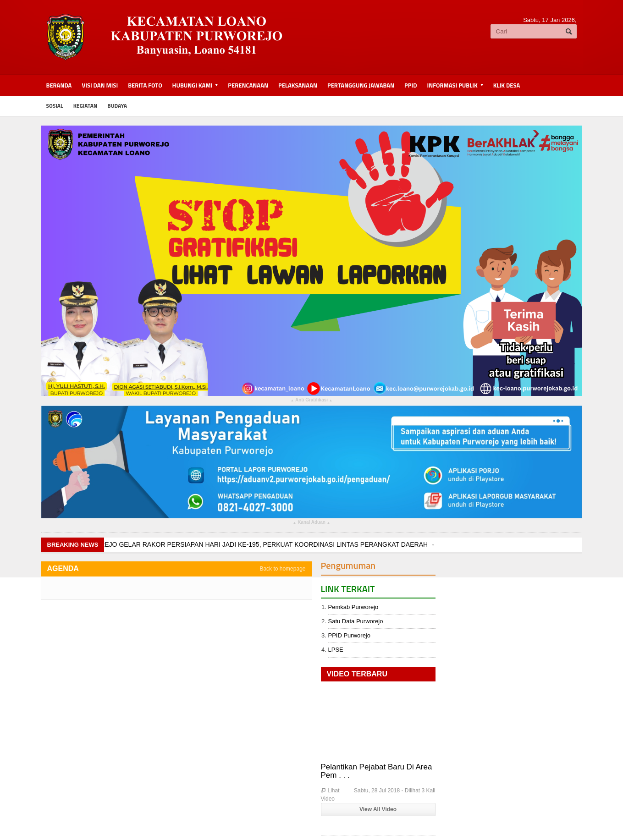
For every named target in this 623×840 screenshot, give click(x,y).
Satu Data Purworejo (356, 621)
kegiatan (85, 106)
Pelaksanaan (298, 85)
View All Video (378, 809)
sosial (55, 106)
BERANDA (59, 85)
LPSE (336, 650)
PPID (411, 85)
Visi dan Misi (100, 85)
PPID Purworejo (349, 635)
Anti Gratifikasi (311, 401)
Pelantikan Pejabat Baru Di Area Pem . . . (377, 771)
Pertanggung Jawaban (361, 85)
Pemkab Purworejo (353, 607)
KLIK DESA (507, 85)
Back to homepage (282, 569)
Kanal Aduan (311, 523)
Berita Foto (145, 85)
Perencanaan (248, 85)
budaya (117, 106)
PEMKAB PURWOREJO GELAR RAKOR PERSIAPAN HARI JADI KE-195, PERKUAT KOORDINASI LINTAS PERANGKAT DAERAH (238, 544)
